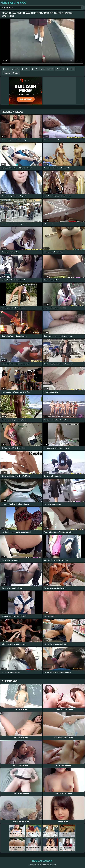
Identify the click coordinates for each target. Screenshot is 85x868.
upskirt (17, 73)
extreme (61, 69)
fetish (7, 69)
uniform (16, 69)
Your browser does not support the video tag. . (42, 42)
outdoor (71, 69)
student (26, 69)
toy (44, 69)
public (36, 69)
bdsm (51, 69)
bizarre (7, 73)
